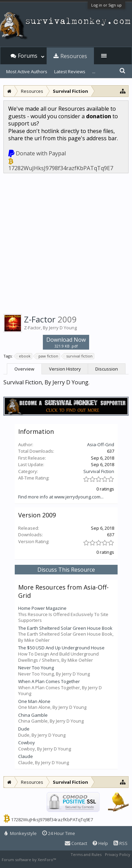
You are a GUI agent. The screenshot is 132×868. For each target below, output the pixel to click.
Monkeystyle (21, 833)
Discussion (107, 369)
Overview (24, 369)
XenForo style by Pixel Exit (81, 860)
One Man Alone (34, 701)
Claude (26, 756)
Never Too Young (36, 668)
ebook (24, 356)
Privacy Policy (118, 854)
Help (100, 843)
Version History (65, 369)
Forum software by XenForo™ (29, 860)
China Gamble (33, 715)
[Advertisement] (66, 242)
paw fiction (47, 356)
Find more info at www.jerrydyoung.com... (61, 497)
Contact (76, 843)
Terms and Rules (86, 854)
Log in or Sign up (106, 5)
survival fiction (78, 356)
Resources (74, 56)
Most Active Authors (27, 72)
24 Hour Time (59, 833)
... (94, 72)
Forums (28, 56)
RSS (121, 843)
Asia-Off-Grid (101, 444)
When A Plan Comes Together (49, 681)
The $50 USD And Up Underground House (61, 648)
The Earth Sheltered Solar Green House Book (65, 628)
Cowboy (27, 743)
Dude (24, 729)
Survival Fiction (99, 471)
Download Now (66, 342)
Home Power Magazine (42, 608)
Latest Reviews (70, 72)
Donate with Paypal (41, 153)
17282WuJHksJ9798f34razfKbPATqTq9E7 (61, 168)
